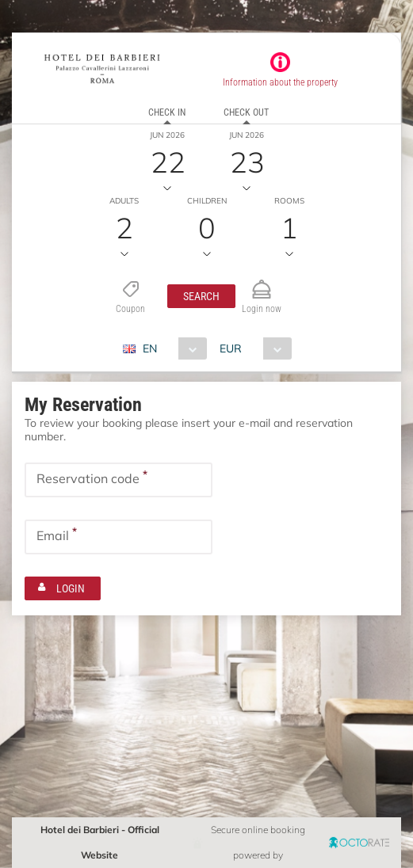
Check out (246, 112)
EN (150, 348)
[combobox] (171, 348)
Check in (167, 112)
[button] (201, 296)
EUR (231, 348)
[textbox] (119, 480)
